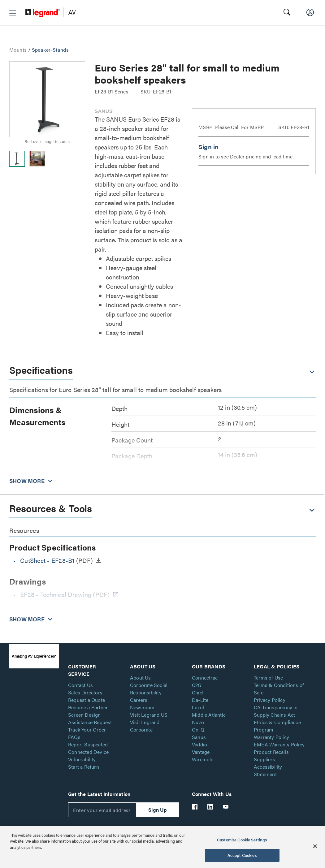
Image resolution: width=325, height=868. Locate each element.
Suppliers (264, 759)
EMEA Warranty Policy (279, 744)
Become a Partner (88, 707)
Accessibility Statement (268, 770)
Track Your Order (87, 730)
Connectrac (205, 678)
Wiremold (203, 759)
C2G (197, 685)
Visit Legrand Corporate (145, 726)
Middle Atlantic (209, 715)
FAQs (74, 737)
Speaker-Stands (50, 50)
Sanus (199, 737)
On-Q (198, 730)
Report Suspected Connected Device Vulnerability (88, 752)
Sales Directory (85, 692)
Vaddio (199, 744)
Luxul (198, 707)
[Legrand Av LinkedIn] (210, 807)
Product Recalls (271, 752)
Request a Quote (87, 700)
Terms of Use (268, 678)
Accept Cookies (242, 855)
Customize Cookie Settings (242, 840)
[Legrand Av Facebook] (195, 807)
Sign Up (158, 810)
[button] (13, 13)
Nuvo (198, 722)
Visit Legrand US (149, 715)
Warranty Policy (271, 737)
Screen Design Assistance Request (90, 718)
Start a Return (84, 767)
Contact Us (80, 685)
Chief (198, 692)
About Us (141, 678)
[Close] (315, 846)
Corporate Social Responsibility (149, 689)
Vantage (201, 752)
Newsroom (142, 707)
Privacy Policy (270, 700)
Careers (139, 700)
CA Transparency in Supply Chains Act (276, 711)
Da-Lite (200, 700)
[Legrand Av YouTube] (226, 807)
